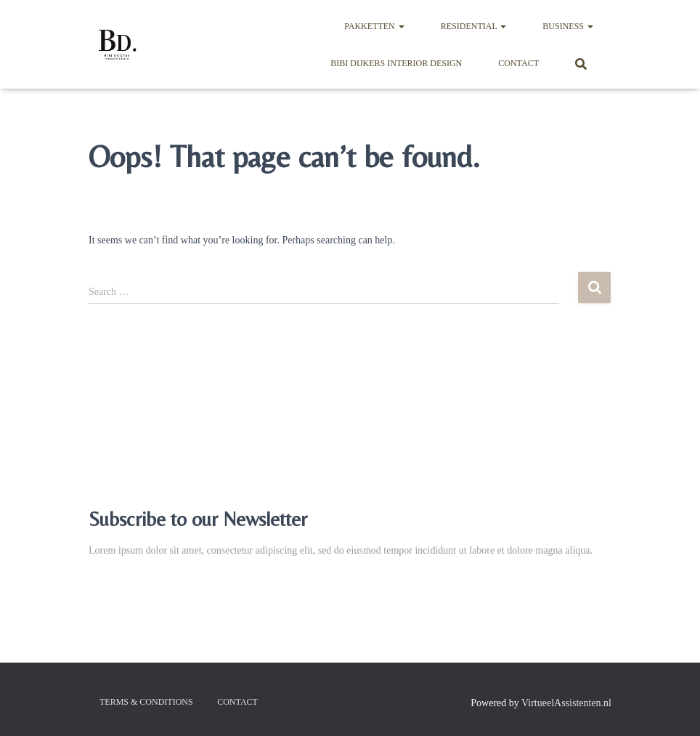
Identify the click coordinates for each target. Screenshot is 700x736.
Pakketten (374, 26)
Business (568, 26)
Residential (474, 26)
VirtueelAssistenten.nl (566, 703)
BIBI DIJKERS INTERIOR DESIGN (396, 63)
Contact (518, 63)
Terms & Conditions (146, 702)
